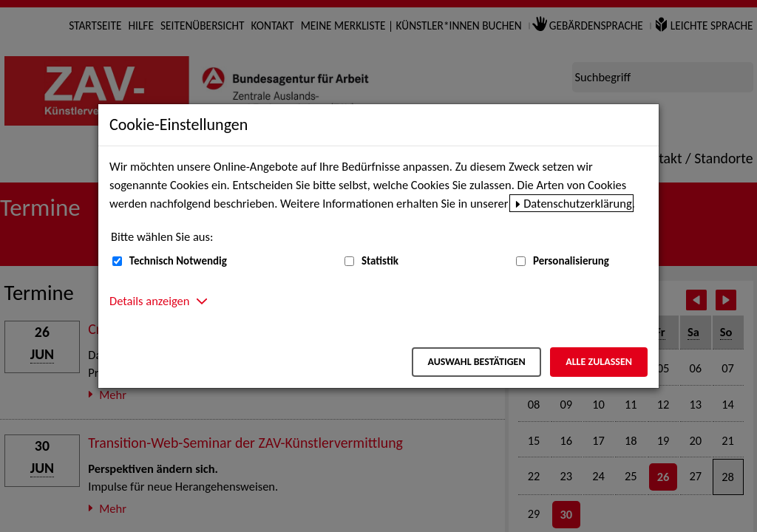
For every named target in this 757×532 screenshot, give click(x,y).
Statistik (380, 261)
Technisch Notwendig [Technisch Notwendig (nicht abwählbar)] (178, 261)
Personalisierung (571, 261)
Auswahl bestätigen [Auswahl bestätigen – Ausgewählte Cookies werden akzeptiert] (476, 362)
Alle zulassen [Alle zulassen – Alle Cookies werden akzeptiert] (599, 362)
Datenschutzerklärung (578, 203)
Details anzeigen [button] (149, 301)
